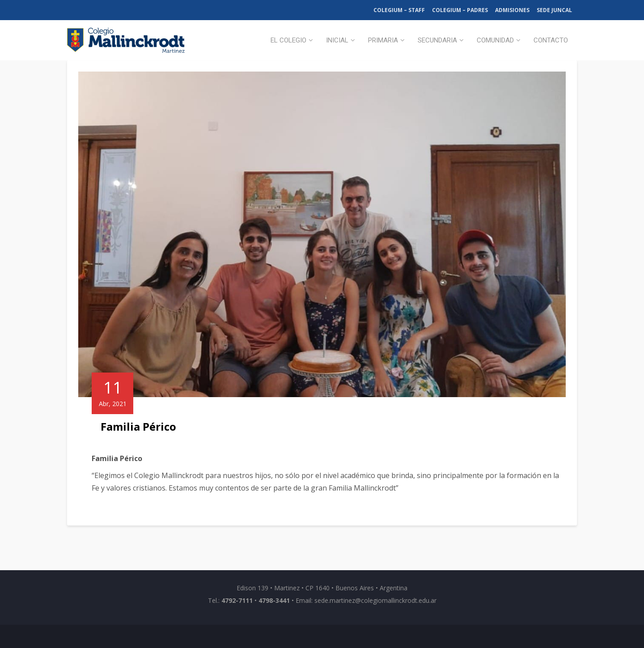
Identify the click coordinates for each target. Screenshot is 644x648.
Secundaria (437, 40)
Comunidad (495, 40)
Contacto (551, 40)
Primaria (383, 40)
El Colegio (288, 40)
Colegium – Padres (460, 10)
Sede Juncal (554, 10)
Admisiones (512, 10)
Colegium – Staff (399, 10)
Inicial (337, 40)
